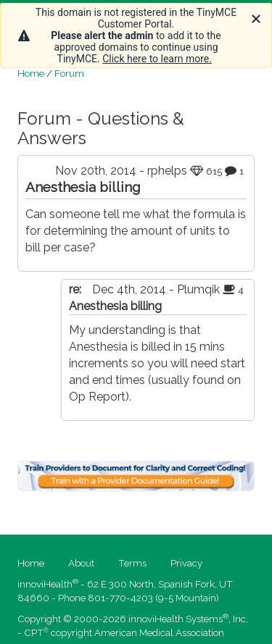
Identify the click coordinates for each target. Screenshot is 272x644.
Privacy (186, 563)
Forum (69, 73)
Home (31, 73)
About (81, 563)
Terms (132, 563)
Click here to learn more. (157, 59)
